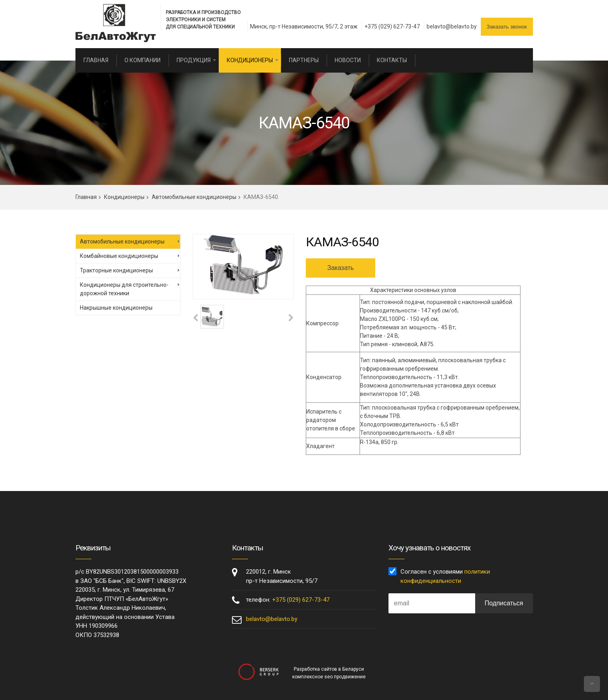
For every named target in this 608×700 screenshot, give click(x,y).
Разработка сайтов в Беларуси (329, 669)
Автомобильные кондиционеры (194, 197)
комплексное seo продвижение (329, 677)
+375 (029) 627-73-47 (392, 26)
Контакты (392, 60)
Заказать (340, 268)
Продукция (194, 60)
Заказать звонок (507, 27)
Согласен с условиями (445, 576)
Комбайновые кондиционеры (119, 256)
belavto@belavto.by (452, 26)
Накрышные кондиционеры (116, 308)
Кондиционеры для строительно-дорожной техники (124, 289)
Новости (348, 60)
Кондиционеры (250, 60)
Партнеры (304, 60)
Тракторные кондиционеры (116, 270)
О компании (142, 60)
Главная (96, 60)
